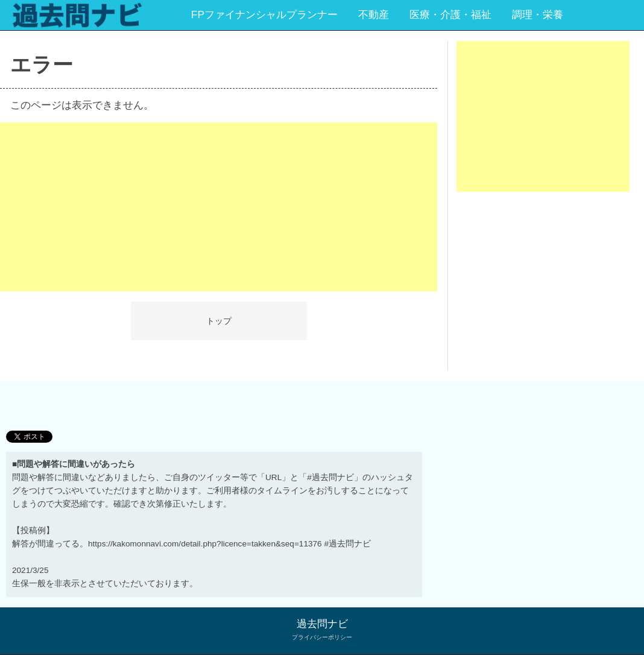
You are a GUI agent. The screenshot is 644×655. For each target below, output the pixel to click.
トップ (219, 321)
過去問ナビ (322, 624)
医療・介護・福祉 (450, 15)
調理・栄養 (538, 15)
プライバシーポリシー (322, 637)
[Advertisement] (219, 207)
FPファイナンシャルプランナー (264, 15)
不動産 (374, 15)
